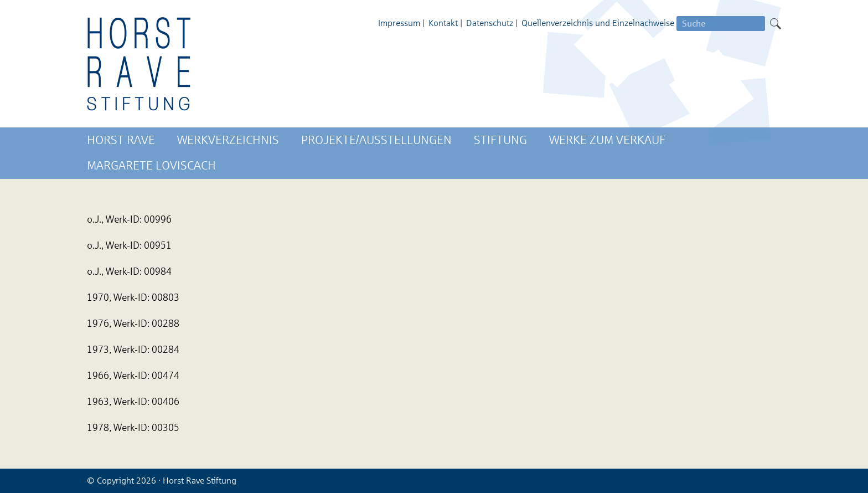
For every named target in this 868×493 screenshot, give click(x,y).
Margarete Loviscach (151, 166)
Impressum (399, 23)
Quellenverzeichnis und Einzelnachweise (598, 23)
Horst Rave (121, 140)
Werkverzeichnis (228, 140)
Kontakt (443, 23)
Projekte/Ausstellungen (376, 140)
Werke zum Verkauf (607, 140)
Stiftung (500, 140)
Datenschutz (490, 23)
